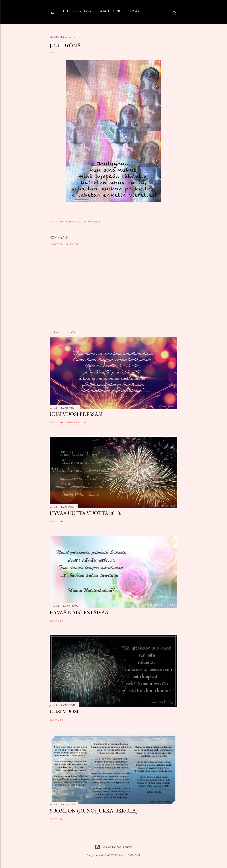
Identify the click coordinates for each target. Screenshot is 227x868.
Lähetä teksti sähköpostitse (83, 221)
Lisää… (136, 11)
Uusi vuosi (64, 711)
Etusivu (70, 11)
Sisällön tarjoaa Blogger (113, 847)
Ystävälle (89, 11)
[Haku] (175, 12)
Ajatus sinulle (114, 11)
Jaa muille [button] (56, 221)
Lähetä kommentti (64, 244)
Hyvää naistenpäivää (79, 612)
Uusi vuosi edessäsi (76, 414)
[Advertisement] (113, 288)
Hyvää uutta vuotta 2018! (86, 513)
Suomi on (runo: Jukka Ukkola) (94, 811)
